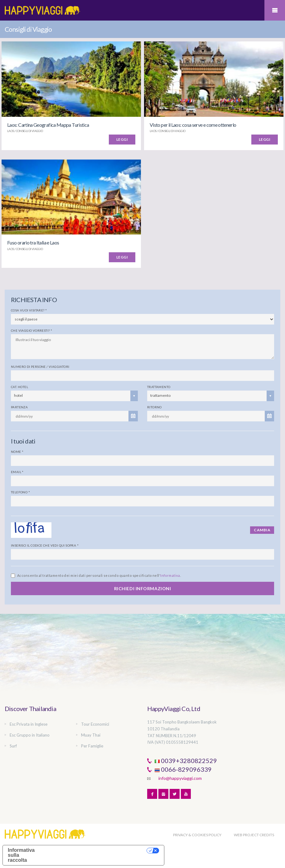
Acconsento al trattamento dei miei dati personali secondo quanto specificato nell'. (99, 575)
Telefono (20, 492)
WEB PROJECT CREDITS (254, 835)
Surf (13, 746)
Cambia (262, 530)
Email (17, 472)
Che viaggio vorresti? (31, 330)
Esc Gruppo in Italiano (30, 735)
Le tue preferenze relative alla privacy (94, 850)
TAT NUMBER (160, 736)
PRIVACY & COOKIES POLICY (197, 835)
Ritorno (155, 407)
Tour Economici (95, 724)
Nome (17, 452)
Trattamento (159, 387)
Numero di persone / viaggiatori (40, 367)
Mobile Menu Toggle (275, 10)
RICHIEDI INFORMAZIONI (143, 588)
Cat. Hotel (19, 387)
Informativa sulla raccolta (21, 855)
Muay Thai (91, 735)
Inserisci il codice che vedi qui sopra (45, 545)
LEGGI (122, 139)
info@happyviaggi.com (180, 778)
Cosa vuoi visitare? (29, 310)
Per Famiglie (92, 746)
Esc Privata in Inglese (29, 724)
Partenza (19, 407)
